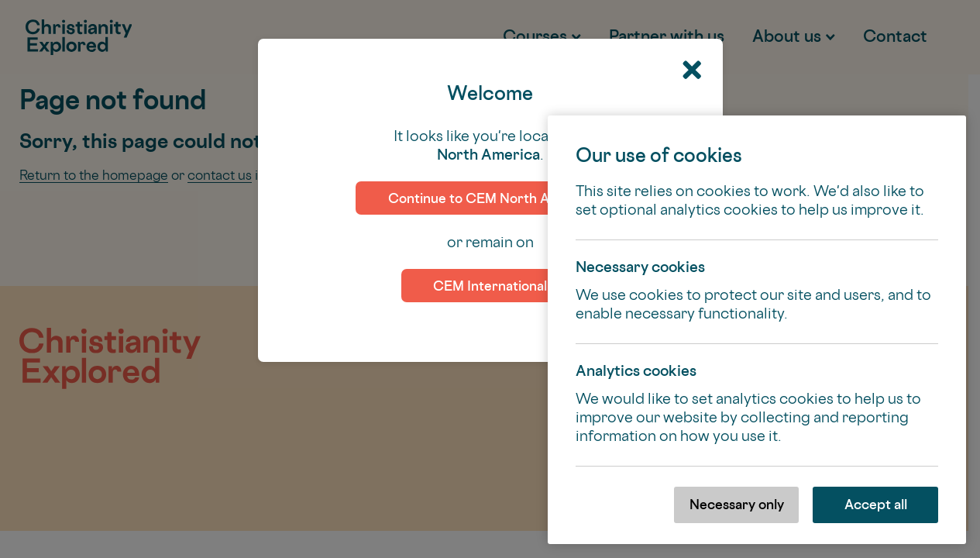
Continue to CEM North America (490, 198)
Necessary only (737, 504)
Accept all (876, 504)
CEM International (490, 286)
